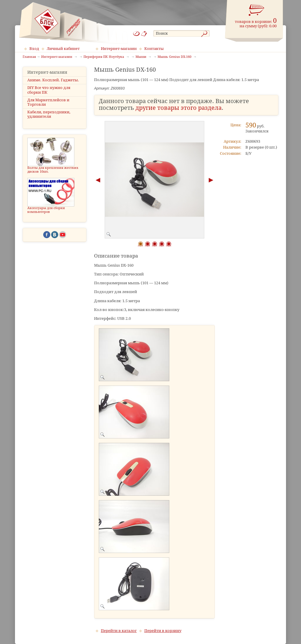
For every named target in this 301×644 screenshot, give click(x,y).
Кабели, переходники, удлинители (49, 114)
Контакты (154, 49)
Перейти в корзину (163, 631)
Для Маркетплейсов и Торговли (48, 102)
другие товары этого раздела (179, 108)
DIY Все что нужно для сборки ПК (49, 90)
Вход (34, 49)
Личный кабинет (63, 49)
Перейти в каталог (119, 631)
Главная (29, 57)
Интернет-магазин (119, 49)
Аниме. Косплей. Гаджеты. (53, 80)
